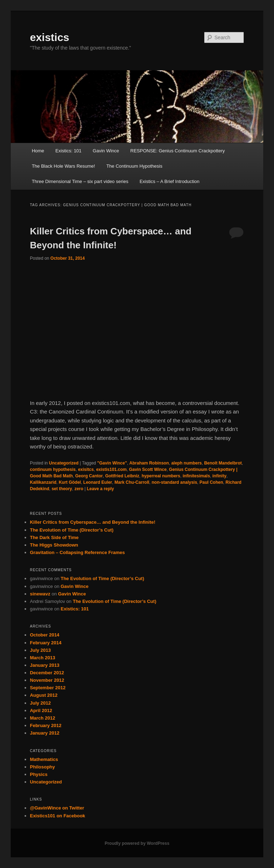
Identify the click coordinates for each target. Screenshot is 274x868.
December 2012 (47, 673)
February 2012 (46, 725)
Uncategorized (64, 463)
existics (50, 37)
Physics (39, 774)
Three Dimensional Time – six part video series (80, 181)
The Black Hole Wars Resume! (63, 166)
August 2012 (44, 695)
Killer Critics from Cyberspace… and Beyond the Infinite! (93, 522)
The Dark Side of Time (54, 537)
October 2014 (45, 635)
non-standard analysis (174, 482)
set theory (62, 489)
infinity (219, 476)
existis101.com (111, 469)
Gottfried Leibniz (122, 476)
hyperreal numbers (161, 476)
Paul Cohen (211, 482)
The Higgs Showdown (54, 545)
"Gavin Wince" (112, 463)
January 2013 (45, 665)
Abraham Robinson (149, 463)
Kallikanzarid (43, 482)
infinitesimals (196, 476)
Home (38, 151)
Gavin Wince (106, 151)
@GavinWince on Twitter (57, 808)
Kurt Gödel (70, 482)
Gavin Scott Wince (148, 469)
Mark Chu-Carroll (132, 482)
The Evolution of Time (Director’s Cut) (72, 530)
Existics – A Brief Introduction (170, 181)
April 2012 (41, 710)
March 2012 (43, 718)
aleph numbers (186, 463)
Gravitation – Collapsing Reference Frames (78, 552)
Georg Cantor (89, 476)
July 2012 (41, 703)
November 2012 (47, 680)
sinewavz (40, 594)
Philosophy (43, 767)
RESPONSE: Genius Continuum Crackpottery (178, 151)
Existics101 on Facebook (58, 816)
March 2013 (43, 658)
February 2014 (46, 643)
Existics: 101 (68, 151)
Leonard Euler (98, 482)
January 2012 (45, 733)
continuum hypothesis (53, 469)
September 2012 (48, 688)
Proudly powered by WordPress (137, 843)
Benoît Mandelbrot (223, 463)
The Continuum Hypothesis (134, 166)
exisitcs (86, 469)
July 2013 (41, 650)
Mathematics (44, 759)
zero (79, 489)
